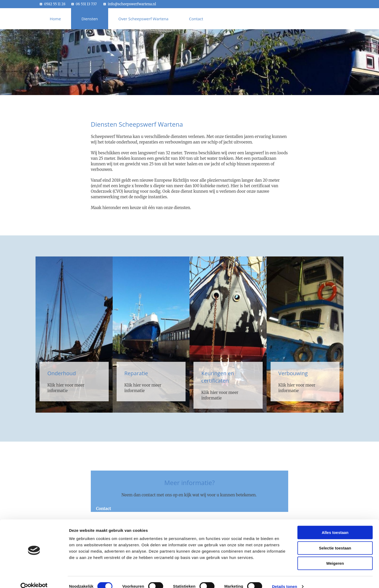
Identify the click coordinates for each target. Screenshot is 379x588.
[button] (104, 509)
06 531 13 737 (86, 4)
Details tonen (284, 578)
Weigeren (335, 554)
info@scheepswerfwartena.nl (132, 4)
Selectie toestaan (335, 539)
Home (55, 19)
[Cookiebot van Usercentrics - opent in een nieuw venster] (34, 578)
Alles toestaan (335, 524)
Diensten (89, 19)
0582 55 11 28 (55, 4)
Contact (196, 19)
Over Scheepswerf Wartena (143, 19)
